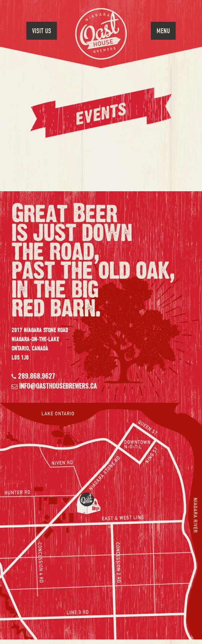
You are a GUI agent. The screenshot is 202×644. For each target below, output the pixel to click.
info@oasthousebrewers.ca (57, 386)
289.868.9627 (36, 376)
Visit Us (42, 31)
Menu (163, 31)
